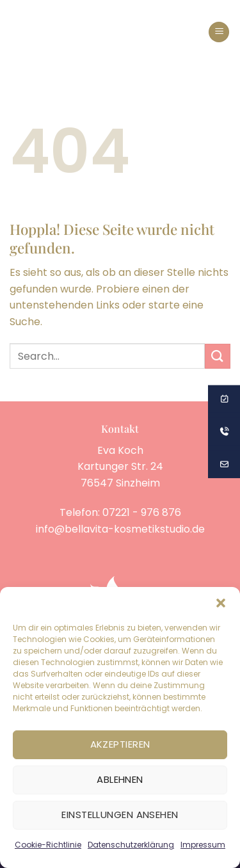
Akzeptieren (120, 744)
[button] (221, 603)
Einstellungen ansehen (120, 815)
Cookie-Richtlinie (48, 845)
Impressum (203, 845)
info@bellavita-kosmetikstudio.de (120, 529)
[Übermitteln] (218, 356)
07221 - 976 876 (142, 512)
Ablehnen (120, 779)
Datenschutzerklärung (131, 845)
